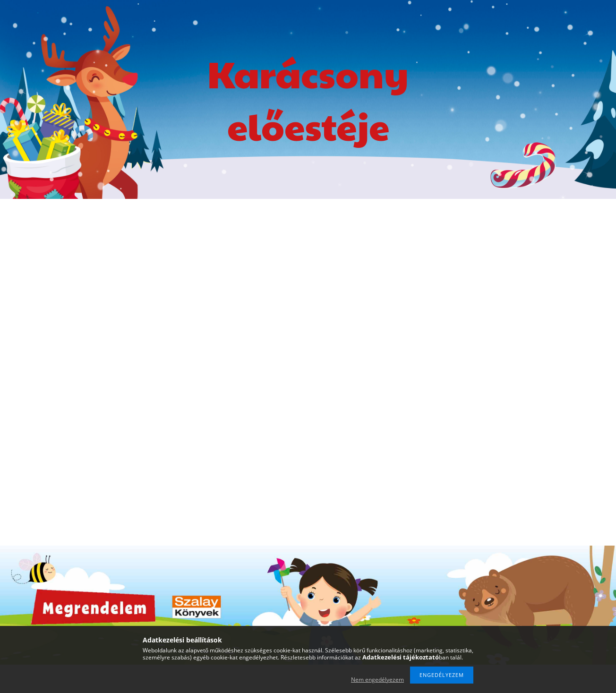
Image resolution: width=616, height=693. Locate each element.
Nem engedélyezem (377, 680)
